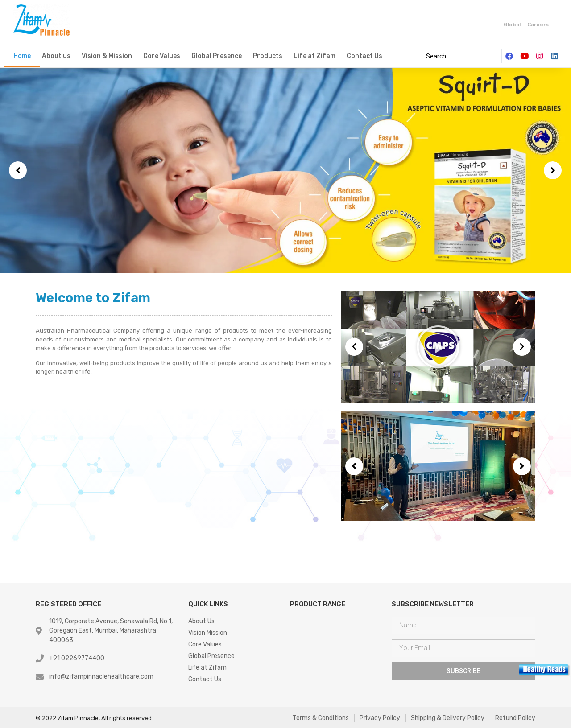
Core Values (162, 56)
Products (268, 56)
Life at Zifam (314, 56)
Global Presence (217, 56)
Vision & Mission (107, 56)
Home (22, 56)
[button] (18, 170)
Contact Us (364, 56)
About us (56, 56)
